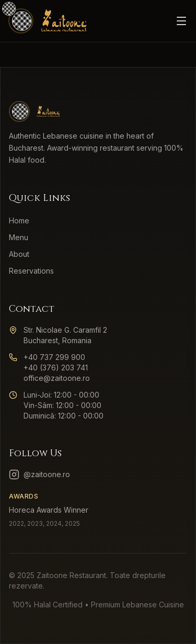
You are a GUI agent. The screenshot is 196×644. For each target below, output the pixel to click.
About (19, 254)
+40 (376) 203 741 (56, 368)
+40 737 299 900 (54, 357)
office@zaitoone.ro (57, 378)
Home (19, 221)
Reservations (31, 271)
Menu (19, 237)
